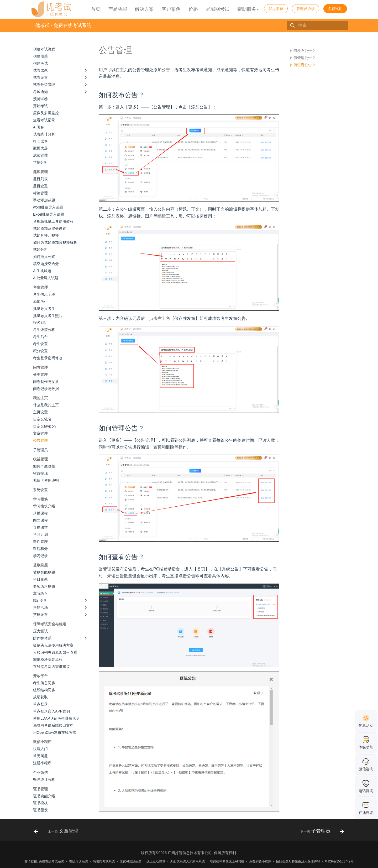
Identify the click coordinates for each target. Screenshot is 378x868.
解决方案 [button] (144, 9)
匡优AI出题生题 (131, 861)
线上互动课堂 (156, 861)
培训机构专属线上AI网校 (227, 861)
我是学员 (276, 9)
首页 (96, 9)
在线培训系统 (78, 861)
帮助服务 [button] (248, 9)
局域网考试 (218, 9)
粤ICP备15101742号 (339, 861)
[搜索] (317, 25)
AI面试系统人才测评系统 (188, 861)
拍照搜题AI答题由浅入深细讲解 (298, 861)
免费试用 (335, 9)
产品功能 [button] (118, 9)
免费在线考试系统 (51, 861)
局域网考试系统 (104, 861)
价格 (193, 9)
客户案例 (171, 9)
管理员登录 (306, 9)
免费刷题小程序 (260, 861)
